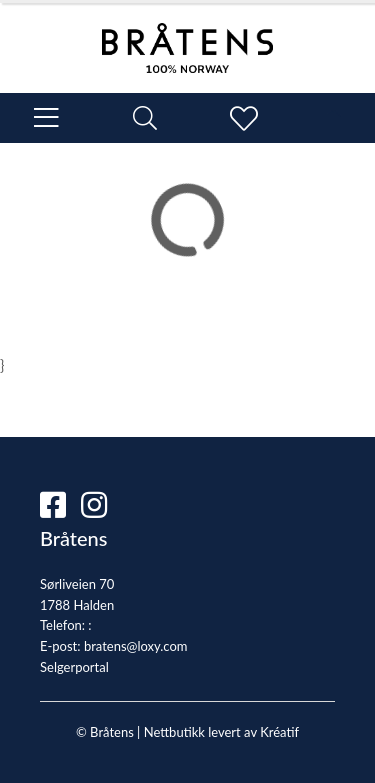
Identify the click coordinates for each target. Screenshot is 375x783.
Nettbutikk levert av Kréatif (221, 732)
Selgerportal (74, 667)
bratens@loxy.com (136, 646)
